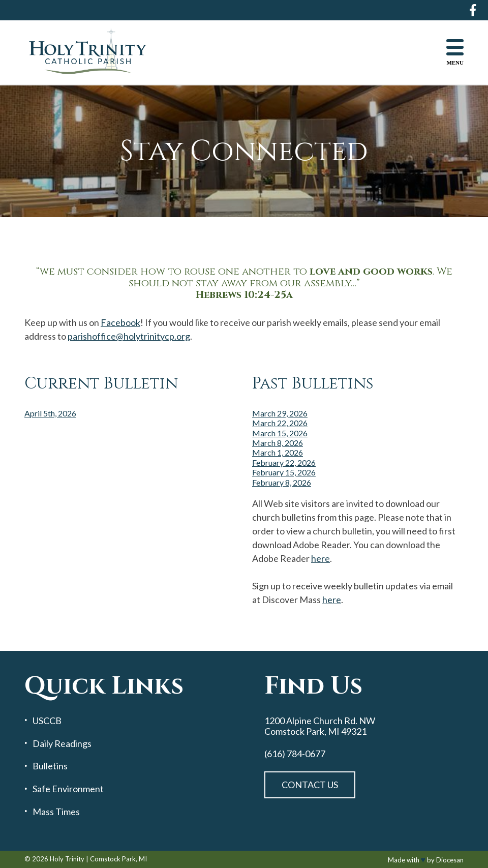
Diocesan (450, 860)
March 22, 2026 (280, 423)
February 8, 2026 (282, 482)
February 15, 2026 (284, 472)
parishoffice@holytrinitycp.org (129, 336)
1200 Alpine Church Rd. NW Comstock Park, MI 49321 (320, 726)
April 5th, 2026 (50, 413)
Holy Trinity (67, 859)
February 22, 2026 (284, 462)
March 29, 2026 (280, 413)
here (321, 558)
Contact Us (310, 785)
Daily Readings (62, 744)
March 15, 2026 (280, 433)
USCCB (47, 721)
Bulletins (50, 766)
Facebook (120, 322)
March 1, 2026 (278, 452)
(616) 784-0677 (295, 754)
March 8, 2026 (278, 443)
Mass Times (56, 812)
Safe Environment (68, 789)
